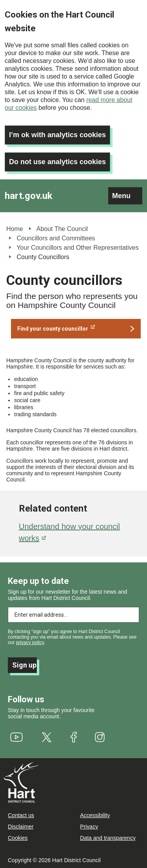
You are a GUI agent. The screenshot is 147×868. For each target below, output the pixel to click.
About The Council (62, 229)
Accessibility (95, 815)
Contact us (21, 815)
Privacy (89, 827)
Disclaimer (21, 827)
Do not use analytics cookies (57, 162)
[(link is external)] (76, 329)
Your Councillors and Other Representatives (78, 248)
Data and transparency (108, 838)
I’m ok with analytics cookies (57, 135)
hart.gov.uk (29, 196)
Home (15, 229)
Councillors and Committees (56, 238)
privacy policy (30, 642)
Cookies (18, 838)
